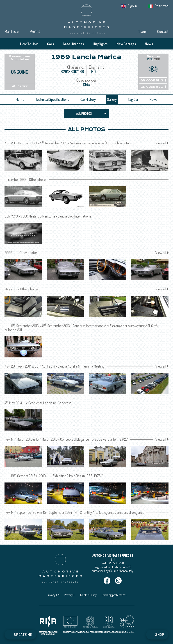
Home (20, 99)
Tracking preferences (114, 595)
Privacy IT (70, 595)
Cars (50, 44)
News (149, 44)
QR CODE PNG (153, 81)
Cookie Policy (88, 595)
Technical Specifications (52, 99)
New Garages (126, 44)
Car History (88, 99)
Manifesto (12, 31)
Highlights (100, 44)
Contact (163, 31)
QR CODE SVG (154, 87)
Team (142, 31)
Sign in (132, 6)
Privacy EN (53, 595)
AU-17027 (20, 86)
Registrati (162, 6)
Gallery (112, 99)
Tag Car (133, 99)
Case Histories (73, 44)
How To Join (29, 44)
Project (35, 31)
